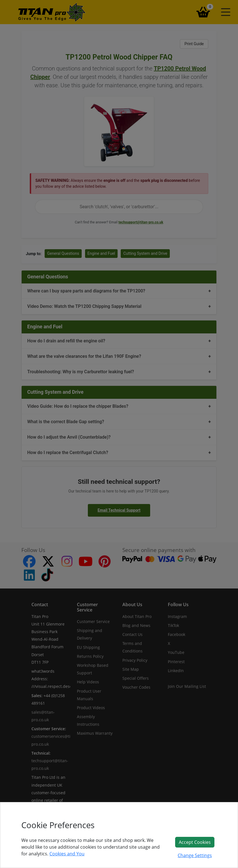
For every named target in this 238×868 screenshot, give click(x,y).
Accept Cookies (195, 842)
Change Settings (195, 855)
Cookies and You (67, 854)
